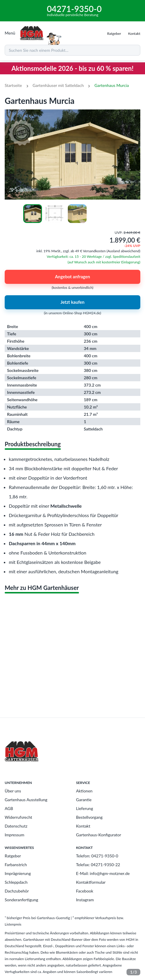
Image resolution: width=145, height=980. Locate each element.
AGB (9, 808)
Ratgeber (13, 856)
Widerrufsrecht (18, 817)
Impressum (15, 835)
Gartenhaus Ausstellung (26, 800)
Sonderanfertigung (21, 900)
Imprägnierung (18, 873)
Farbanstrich (16, 865)
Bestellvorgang (89, 817)
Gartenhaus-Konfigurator (99, 835)
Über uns (13, 791)
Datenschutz (16, 826)
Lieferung (85, 808)
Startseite (13, 85)
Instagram (85, 900)
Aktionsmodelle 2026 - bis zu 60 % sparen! (72, 68)
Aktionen (84, 791)
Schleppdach (16, 882)
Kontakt (83, 826)
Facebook (85, 891)
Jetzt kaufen (72, 302)
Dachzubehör (17, 891)
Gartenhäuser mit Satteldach (58, 85)
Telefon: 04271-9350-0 (97, 856)
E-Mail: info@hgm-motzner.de (103, 873)
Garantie (84, 800)
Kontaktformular (91, 882)
